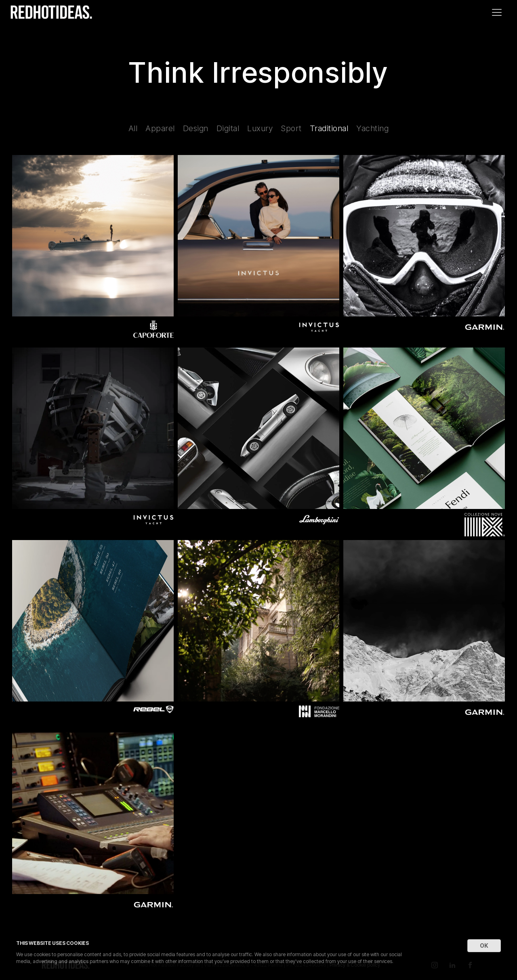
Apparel (160, 128)
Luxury (260, 128)
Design (196, 128)
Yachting (372, 128)
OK (484, 945)
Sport (291, 128)
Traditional (329, 128)
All (133, 128)
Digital (228, 128)
